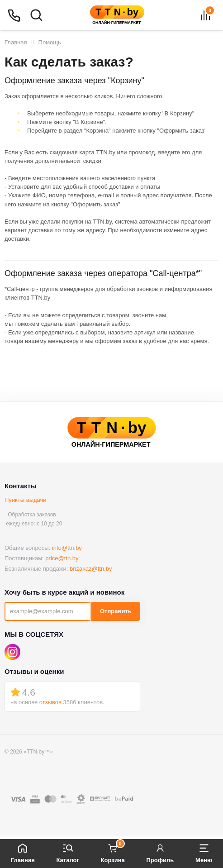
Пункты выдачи (26, 500)
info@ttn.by (67, 548)
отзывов (50, 702)
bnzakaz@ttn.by (91, 569)
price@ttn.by (62, 558)
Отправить (116, 611)
